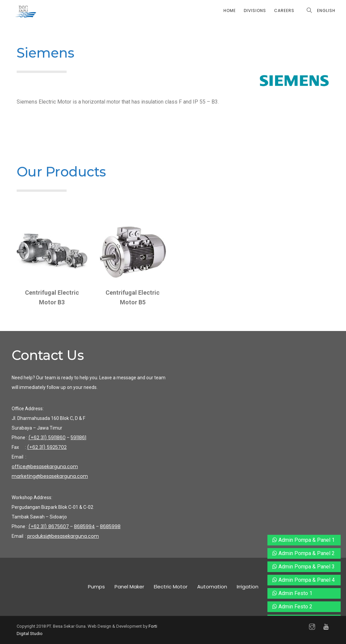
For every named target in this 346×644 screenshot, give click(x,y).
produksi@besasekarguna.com (63, 536)
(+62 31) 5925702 (47, 447)
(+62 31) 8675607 (49, 526)
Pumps (96, 587)
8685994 (84, 526)
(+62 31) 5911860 (47, 438)
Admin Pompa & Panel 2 (304, 553)
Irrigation (248, 587)
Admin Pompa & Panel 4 (304, 580)
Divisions (255, 10)
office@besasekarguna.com (45, 467)
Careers (284, 10)
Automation (212, 587)
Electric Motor (171, 587)
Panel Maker (129, 587)
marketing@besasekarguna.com (50, 476)
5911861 (78, 438)
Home (230, 10)
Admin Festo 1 (292, 593)
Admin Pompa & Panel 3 (304, 567)
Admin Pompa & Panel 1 (304, 540)
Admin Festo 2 (292, 607)
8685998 (110, 526)
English (326, 10)
